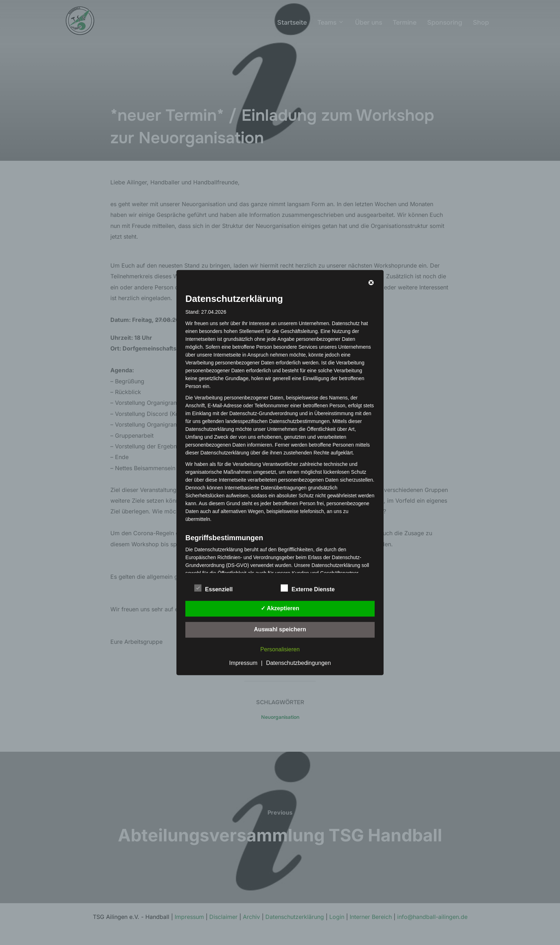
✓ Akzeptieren (280, 608)
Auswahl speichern (280, 629)
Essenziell (213, 588)
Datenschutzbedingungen (298, 663)
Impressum (243, 663)
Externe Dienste (308, 588)
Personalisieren (280, 649)
